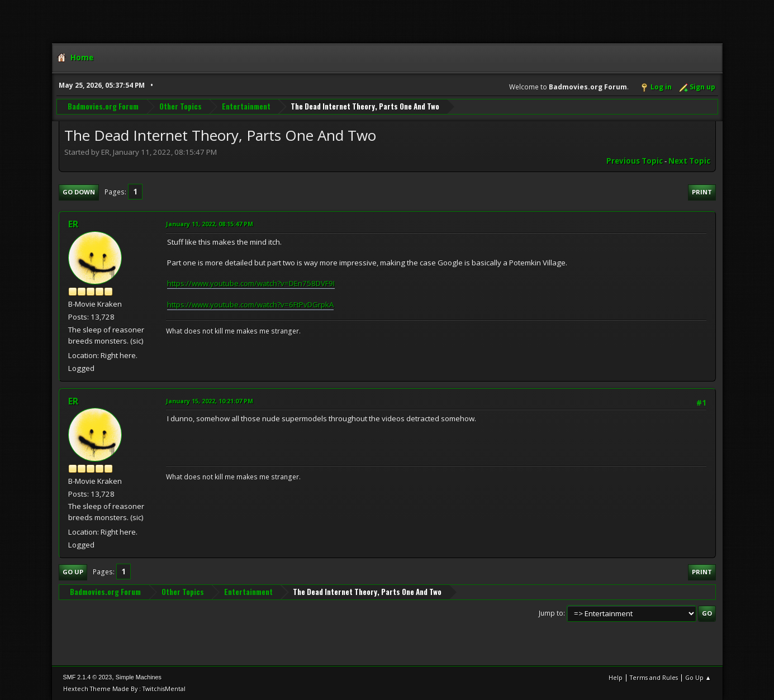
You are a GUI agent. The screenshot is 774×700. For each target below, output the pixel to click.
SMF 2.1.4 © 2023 (88, 677)
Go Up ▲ (698, 677)
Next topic (689, 161)
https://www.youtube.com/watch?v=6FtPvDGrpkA (250, 304)
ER (73, 224)
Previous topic (635, 161)
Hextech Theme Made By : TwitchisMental (124, 689)
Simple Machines (139, 677)
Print (702, 192)
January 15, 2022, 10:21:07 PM (210, 401)
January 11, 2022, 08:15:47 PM (210, 224)
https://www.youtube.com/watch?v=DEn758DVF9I (251, 283)
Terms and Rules (654, 677)
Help (616, 677)
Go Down (79, 192)
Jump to (551, 613)
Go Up (73, 572)
